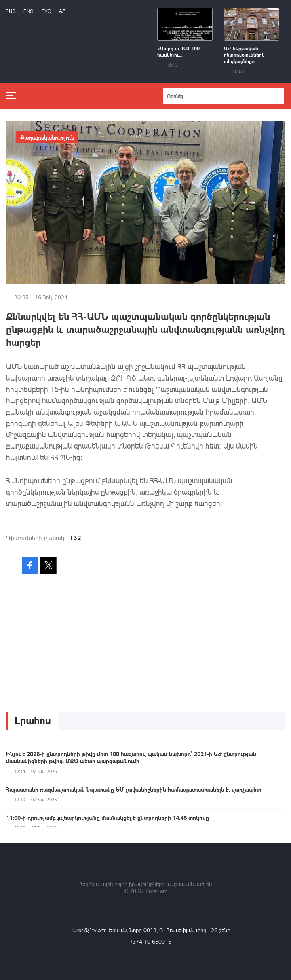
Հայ (11, 11)
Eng (28, 11)
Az (62, 11)
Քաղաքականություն (47, 137)
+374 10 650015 (151, 941)
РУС (46, 11)
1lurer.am (156, 891)
